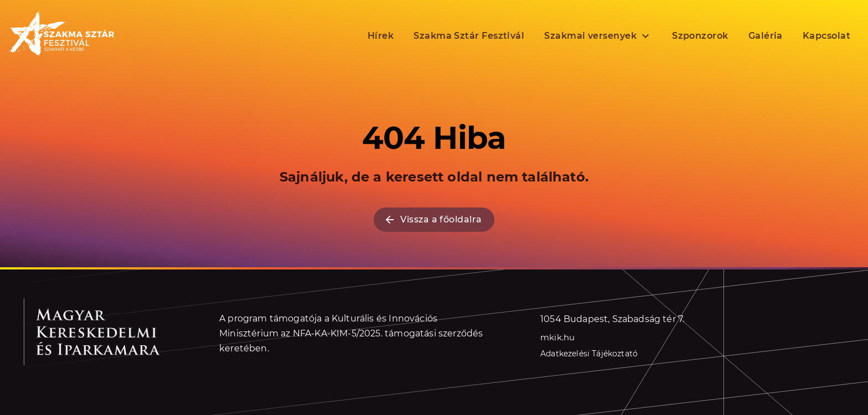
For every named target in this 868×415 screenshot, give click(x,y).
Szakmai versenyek (598, 35)
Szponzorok (700, 35)
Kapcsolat (826, 35)
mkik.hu (557, 337)
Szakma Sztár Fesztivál (469, 35)
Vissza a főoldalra (433, 220)
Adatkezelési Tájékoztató (589, 354)
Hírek (381, 35)
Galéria (766, 35)
